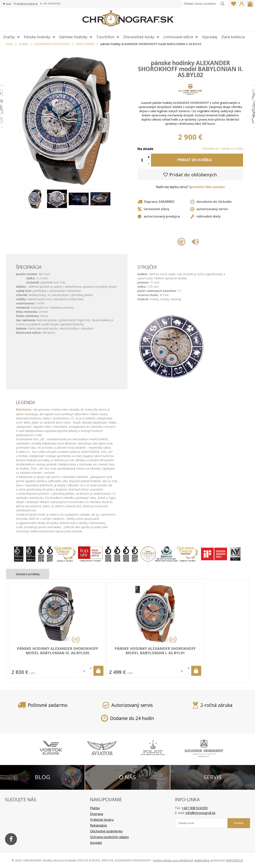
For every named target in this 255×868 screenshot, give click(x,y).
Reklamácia (98, 825)
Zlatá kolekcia (233, 37)
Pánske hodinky (37, 37)
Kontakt (96, 842)
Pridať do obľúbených (190, 175)
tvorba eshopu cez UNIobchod (173, 860)
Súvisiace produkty (28, 574)
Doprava (97, 813)
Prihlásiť (242, 4)
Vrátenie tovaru (102, 819)
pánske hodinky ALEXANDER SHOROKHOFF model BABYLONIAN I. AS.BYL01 (96, 657)
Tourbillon (105, 37)
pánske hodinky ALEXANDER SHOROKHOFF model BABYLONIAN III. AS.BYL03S (38, 657)
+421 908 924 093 (195, 808)
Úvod (8, 3)
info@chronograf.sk (27, 3)
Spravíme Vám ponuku (207, 187)
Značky (9, 37)
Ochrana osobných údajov (109, 837)
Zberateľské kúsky (139, 37)
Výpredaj (210, 37)
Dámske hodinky (73, 37)
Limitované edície (178, 37)
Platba (95, 808)
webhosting (202, 860)
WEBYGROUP (234, 860)
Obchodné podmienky (106, 831)
